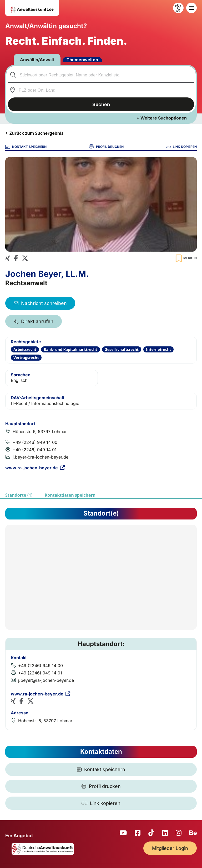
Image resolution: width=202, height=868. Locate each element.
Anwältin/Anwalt (37, 60)
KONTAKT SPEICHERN (26, 147)
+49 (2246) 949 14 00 (35, 442)
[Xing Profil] (8, 258)
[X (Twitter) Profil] (25, 258)
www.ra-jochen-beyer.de (35, 468)
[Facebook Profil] (16, 258)
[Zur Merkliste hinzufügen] (185, 258)
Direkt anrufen (34, 321)
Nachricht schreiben (40, 303)
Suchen (101, 104)
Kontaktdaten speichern (70, 495)
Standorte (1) (19, 495)
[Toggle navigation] (191, 8)
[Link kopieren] (101, 803)
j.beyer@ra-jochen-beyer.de (41, 457)
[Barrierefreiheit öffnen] (178, 8)
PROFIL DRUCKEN (106, 147)
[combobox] (101, 75)
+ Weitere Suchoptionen (162, 118)
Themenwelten (82, 60)
